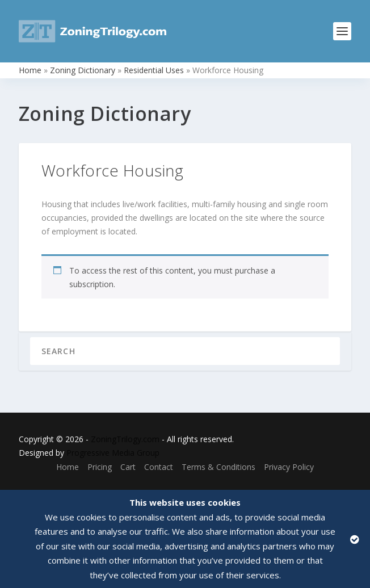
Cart (128, 467)
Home (30, 70)
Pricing (100, 467)
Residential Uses (154, 70)
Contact (159, 467)
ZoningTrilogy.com (125, 439)
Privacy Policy (289, 467)
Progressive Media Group (113, 453)
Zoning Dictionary (83, 70)
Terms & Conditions (218, 467)
